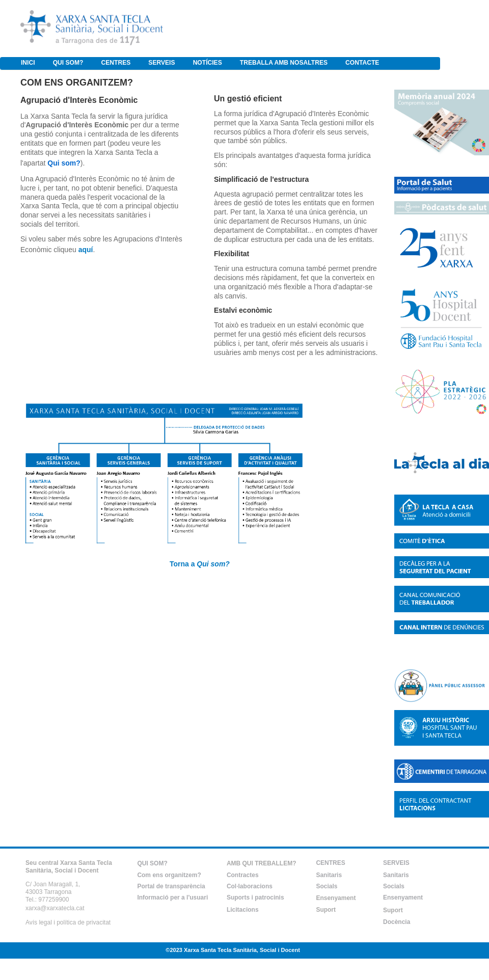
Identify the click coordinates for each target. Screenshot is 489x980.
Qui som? (64, 163)
